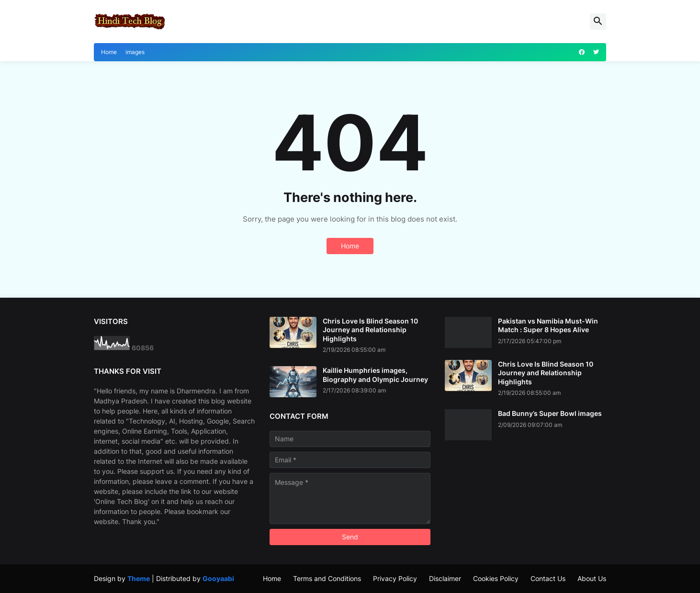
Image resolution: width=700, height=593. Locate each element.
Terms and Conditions (327, 578)
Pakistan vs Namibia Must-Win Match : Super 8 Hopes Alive (548, 325)
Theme (139, 578)
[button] (598, 22)
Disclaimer (445, 578)
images (135, 52)
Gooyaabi (218, 578)
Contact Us (548, 578)
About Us (592, 578)
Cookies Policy (496, 578)
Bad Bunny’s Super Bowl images (550, 413)
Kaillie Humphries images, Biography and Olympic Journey (375, 375)
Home (109, 52)
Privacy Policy (395, 578)
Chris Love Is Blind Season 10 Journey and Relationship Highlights (370, 330)
